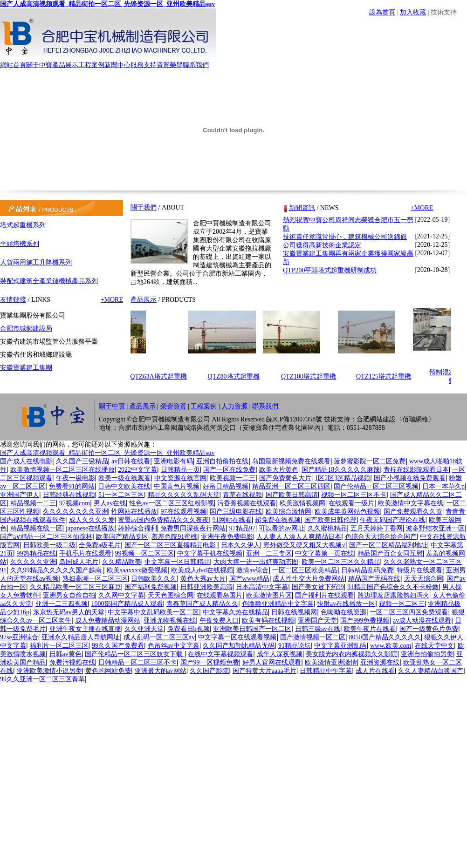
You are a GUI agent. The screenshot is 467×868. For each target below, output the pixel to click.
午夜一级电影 (76, 478)
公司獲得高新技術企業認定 (322, 245)
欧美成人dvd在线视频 (202, 570)
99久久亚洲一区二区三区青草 (42, 679)
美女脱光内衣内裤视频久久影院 (351, 654)
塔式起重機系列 (23, 225)
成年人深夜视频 (280, 654)
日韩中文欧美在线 (124, 486)
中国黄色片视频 (177, 486)
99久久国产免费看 (118, 646)
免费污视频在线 (72, 662)
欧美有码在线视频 (268, 620)
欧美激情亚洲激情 (331, 662)
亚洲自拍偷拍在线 (222, 461)
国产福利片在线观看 (324, 595)
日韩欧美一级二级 (49, 545)
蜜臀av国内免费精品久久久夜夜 (163, 520)
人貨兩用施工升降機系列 (36, 262)
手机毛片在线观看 (85, 553)
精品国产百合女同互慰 (390, 553)
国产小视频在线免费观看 (410, 478)
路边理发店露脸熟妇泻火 (393, 595)
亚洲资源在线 (380, 662)
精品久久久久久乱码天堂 (184, 495)
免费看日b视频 (189, 629)
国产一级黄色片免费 (429, 629)
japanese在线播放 (90, 528)
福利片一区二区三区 (59, 646)
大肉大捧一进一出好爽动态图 (256, 562)
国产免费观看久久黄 (413, 512)
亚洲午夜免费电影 (227, 537)
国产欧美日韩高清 (292, 495)
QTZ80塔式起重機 (236, 376)
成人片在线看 (375, 671)
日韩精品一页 (180, 470)
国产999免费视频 (365, 620)
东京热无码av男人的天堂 (69, 612)
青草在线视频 (242, 495)
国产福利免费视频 (151, 587)
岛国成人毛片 (79, 562)
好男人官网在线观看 (272, 662)
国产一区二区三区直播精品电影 (171, 545)
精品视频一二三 (33, 503)
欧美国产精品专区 (122, 537)
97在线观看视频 (184, 512)
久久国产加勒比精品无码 (239, 646)
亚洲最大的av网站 (161, 671)
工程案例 (91, 65)
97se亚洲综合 (19, 637)
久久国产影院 (209, 671)
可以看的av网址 (281, 528)
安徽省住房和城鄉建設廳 (36, 355)
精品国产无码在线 (374, 579)
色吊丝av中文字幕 (174, 646)
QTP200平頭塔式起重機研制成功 (330, 270)
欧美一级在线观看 (124, 478)
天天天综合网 (424, 579)
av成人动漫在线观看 (422, 620)
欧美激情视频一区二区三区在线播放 (62, 470)
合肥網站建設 (376, 419)
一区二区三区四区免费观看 (409, 612)
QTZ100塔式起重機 (311, 376)
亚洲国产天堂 (317, 620)
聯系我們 (196, 65)
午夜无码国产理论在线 (392, 520)
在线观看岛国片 (220, 595)
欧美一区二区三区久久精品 (341, 562)
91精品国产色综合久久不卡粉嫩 (393, 587)
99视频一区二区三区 (144, 553)
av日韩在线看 (131, 461)
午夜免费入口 (219, 620)
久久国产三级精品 (82, 461)
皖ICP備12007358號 (294, 419)
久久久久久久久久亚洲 (76, 512)
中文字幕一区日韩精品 (177, 562)
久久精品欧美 (122, 562)
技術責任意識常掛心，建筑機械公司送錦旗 (345, 237)
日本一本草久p (443, 486)
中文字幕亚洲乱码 (340, 646)
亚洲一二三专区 (269, 553)
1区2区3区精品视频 (342, 478)
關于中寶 (39, 65)
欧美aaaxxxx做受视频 (137, 570)
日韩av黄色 (65, 654)
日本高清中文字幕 (262, 587)
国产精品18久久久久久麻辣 (341, 470)
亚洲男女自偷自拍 (69, 595)
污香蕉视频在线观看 (247, 503)
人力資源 (234, 406)
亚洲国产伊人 (20, 495)
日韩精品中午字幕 (326, 671)
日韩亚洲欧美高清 (206, 587)
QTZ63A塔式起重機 (161, 376)
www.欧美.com (391, 646)
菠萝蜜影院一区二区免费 (370, 461)
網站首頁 (13, 65)
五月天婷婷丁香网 (377, 528)
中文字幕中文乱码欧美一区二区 (153, 612)
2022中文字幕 (137, 470)
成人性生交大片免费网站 (309, 579)
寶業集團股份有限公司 (33, 315)
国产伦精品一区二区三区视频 (376, 486)
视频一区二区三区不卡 (354, 495)
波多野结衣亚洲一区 (435, 528)
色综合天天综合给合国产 (381, 537)
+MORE (112, 300)
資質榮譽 (170, 65)
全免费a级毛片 (100, 545)
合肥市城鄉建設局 (26, 329)
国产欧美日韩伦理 (330, 520)
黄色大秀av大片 (203, 579)
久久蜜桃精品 (327, 528)
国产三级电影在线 (236, 512)
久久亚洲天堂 (144, 629)
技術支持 (444, 12)
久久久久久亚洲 (33, 562)
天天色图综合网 (171, 595)
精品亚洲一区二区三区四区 (291, 486)
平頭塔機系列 (20, 244)
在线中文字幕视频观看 (220, 654)
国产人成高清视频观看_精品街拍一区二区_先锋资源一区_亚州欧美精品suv (107, 4)
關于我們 (144, 207)
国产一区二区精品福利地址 (388, 545)
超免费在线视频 (278, 520)
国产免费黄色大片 (285, 478)
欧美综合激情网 (288, 512)
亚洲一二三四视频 (62, 604)
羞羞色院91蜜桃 (174, 537)
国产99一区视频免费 (210, 662)
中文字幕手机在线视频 (210, 553)
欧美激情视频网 (302, 503)
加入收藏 (413, 12)
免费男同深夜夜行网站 (193, 528)
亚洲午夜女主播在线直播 (85, 629)
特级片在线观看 (419, 570)
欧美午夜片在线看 (370, 629)
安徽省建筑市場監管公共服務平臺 (49, 342)
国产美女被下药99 (318, 587)
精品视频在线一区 (36, 528)
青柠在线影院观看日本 (416, 470)
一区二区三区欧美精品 (305, 570)
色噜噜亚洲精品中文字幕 (278, 604)
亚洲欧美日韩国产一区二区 (252, 629)
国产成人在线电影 (26, 461)
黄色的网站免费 (108, 671)
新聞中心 (117, 65)
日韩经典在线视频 (69, 495)
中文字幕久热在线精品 (235, 612)
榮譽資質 (173, 406)
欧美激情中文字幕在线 (411, 503)
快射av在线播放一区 (346, 604)
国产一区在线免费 (229, 470)
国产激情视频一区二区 (313, 637)
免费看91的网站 (72, 486)
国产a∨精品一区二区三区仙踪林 (46, 537)
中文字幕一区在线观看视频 (237, 637)
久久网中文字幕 (121, 595)
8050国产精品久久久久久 (385, 637)
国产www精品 (249, 579)
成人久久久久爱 (92, 520)
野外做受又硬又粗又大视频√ (304, 545)
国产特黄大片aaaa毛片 (264, 671)
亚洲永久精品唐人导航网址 (81, 637)
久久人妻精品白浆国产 (431, 671)
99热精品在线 (36, 553)
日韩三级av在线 (318, 629)
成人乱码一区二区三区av (159, 637)
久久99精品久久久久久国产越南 (57, 570)
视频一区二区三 (402, 604)
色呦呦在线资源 (343, 612)
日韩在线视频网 (294, 612)
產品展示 (65, 65)
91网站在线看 (232, 520)
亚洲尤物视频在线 (170, 620)
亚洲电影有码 (173, 461)
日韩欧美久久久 (154, 579)
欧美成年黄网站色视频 (347, 512)
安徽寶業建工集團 (26, 368)
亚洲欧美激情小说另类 (49, 671)
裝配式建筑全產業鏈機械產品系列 (49, 281)
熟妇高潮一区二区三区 (95, 579)
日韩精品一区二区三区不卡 (137, 662)
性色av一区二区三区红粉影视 (171, 503)
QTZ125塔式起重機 (386, 376)
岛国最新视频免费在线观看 (291, 461)
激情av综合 (252, 570)
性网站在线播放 (134, 512)
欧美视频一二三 (233, 478)
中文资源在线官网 (180, 478)
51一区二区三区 (121, 495)
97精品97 (242, 528)
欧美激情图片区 (269, 595)
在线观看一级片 (351, 503)
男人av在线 (110, 503)
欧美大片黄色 (279, 470)
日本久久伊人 (240, 545)
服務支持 (144, 65)
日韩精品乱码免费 (367, 570)
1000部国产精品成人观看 (127, 604)
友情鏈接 (13, 300)
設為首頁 (382, 12)
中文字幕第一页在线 (324, 553)
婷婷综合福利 (137, 528)
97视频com (75, 503)
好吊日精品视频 (226, 486)
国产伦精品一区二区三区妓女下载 (135, 654)
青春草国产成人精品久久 (202, 604)
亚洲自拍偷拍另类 (427, 654)
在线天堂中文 (434, 646)
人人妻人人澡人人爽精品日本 (299, 537)
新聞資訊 (302, 208)
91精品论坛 (295, 646)
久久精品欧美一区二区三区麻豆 (76, 587)
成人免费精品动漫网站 (108, 620)
